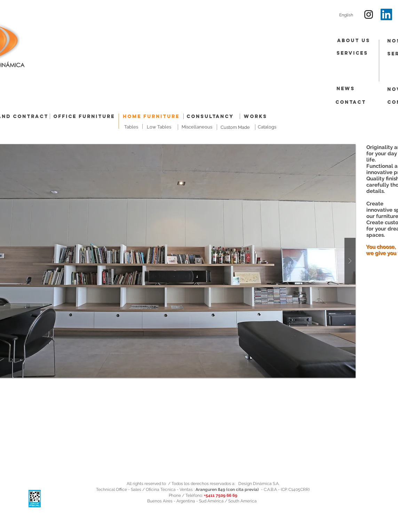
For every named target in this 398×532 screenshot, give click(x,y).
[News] (346, 89)
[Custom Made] (235, 128)
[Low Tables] (159, 127)
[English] (346, 15)
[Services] (352, 53)
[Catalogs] (267, 127)
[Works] (256, 117)
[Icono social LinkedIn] (386, 14)
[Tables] (131, 127)
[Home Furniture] (151, 117)
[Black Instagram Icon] (369, 14)
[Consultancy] (210, 117)
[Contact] (351, 103)
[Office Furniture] (84, 117)
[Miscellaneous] (197, 127)
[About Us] (354, 41)
